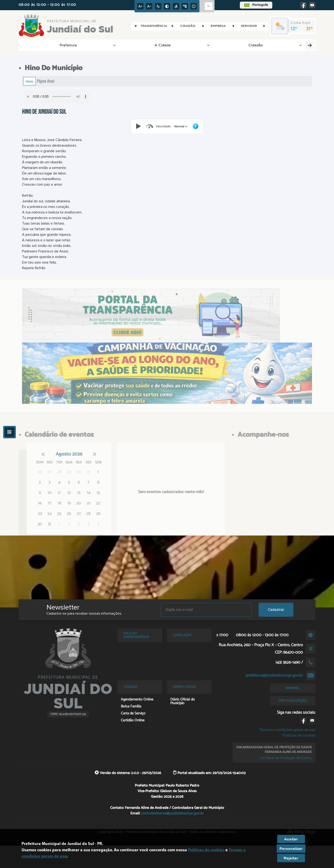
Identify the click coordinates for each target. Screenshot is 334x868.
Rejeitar (291, 858)
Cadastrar (276, 610)
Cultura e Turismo (194, 45)
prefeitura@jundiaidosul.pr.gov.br (274, 675)
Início (29, 81)
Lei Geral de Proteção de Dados (286, 758)
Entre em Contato (117, 45)
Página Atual (46, 81)
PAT (294, 45)
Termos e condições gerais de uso (287, 730)
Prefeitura (35, 45)
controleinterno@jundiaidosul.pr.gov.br (172, 813)
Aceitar (291, 839)
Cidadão (85, 45)
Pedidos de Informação (239, 45)
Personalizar (291, 849)
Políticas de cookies (299, 735)
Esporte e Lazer (154, 45)
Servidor (276, 45)
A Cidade (61, 45)
